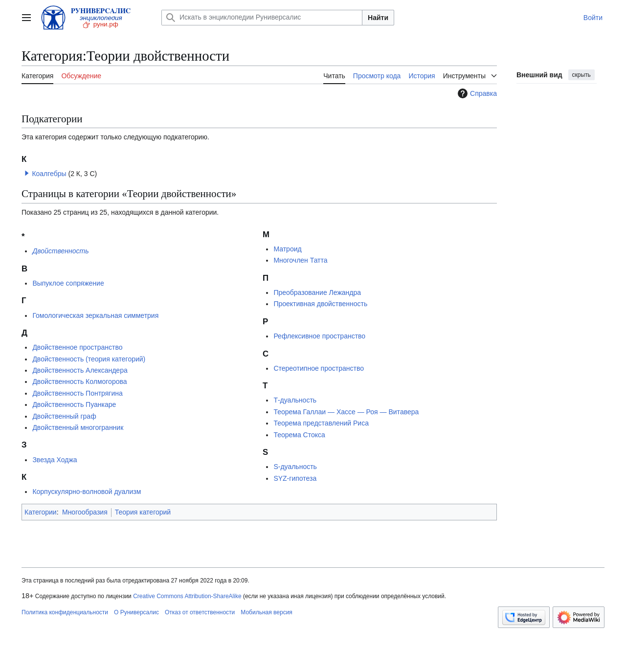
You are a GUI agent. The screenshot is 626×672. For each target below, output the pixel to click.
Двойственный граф (64, 416)
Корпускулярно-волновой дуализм (87, 492)
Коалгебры (49, 174)
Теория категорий (143, 512)
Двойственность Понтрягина (77, 393)
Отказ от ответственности (200, 612)
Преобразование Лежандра (317, 292)
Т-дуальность (295, 400)
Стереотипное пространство (319, 368)
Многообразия (85, 512)
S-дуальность (295, 467)
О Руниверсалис (136, 612)
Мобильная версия (267, 612)
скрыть (581, 75)
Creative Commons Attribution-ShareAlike (187, 596)
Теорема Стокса (299, 435)
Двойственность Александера (80, 370)
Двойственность (60, 251)
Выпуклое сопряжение (68, 283)
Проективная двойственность (320, 304)
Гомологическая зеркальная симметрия (95, 315)
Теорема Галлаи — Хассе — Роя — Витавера (346, 412)
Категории (41, 512)
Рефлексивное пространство (319, 336)
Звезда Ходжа (55, 460)
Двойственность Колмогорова (79, 381)
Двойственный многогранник (78, 427)
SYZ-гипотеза (295, 478)
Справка (476, 93)
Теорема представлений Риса (321, 423)
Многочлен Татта (300, 260)
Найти (378, 18)
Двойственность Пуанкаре (74, 404)
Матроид (287, 249)
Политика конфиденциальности (65, 612)
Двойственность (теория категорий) (89, 359)
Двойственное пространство (77, 347)
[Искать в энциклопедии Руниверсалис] (262, 18)
